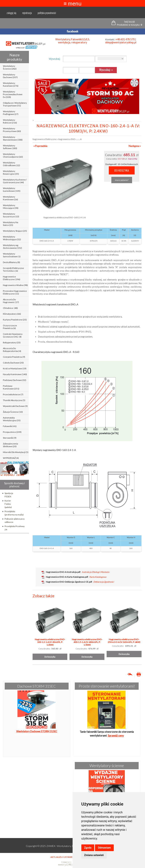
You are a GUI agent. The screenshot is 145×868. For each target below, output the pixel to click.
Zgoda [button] (88, 848)
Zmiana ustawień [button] (94, 855)
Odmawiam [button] (104, 848)
